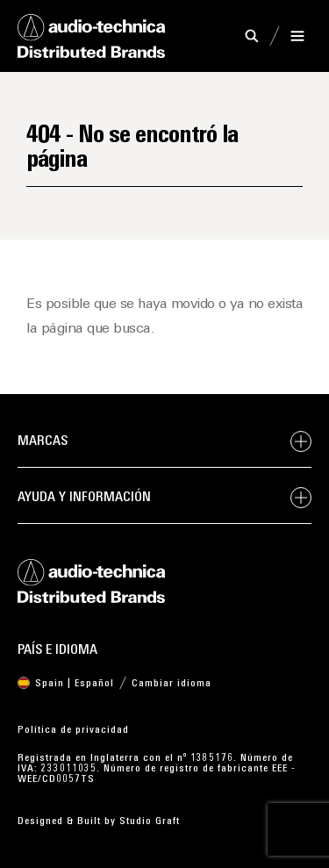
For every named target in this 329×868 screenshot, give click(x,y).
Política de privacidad (73, 730)
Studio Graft (150, 821)
